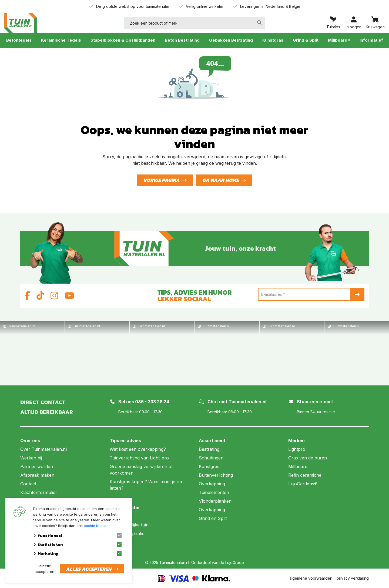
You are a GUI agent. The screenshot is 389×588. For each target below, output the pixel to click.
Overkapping (212, 484)
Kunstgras (273, 40)
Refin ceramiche (305, 475)
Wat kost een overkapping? (138, 449)
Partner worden (37, 466)
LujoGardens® (303, 484)
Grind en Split (213, 518)
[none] (259, 22)
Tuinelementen (214, 492)
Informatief (371, 40)
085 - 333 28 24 (152, 402)
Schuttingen (211, 458)
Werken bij (31, 458)
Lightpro (297, 449)
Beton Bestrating (182, 40)
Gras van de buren (308, 458)
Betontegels (19, 40)
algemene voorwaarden (311, 578)
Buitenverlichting (216, 475)
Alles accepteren (89, 569)
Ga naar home (221, 180)
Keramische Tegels (61, 40)
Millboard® (339, 40)
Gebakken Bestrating (231, 40)
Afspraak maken (37, 475)
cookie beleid (95, 526)
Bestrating (209, 449)
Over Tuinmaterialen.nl (43, 449)
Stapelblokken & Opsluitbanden (123, 40)
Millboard (298, 466)
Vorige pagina (161, 180)
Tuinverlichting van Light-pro (139, 458)
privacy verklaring (353, 578)
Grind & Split (306, 40)
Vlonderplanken (215, 501)
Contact (28, 484)
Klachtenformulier (39, 492)
